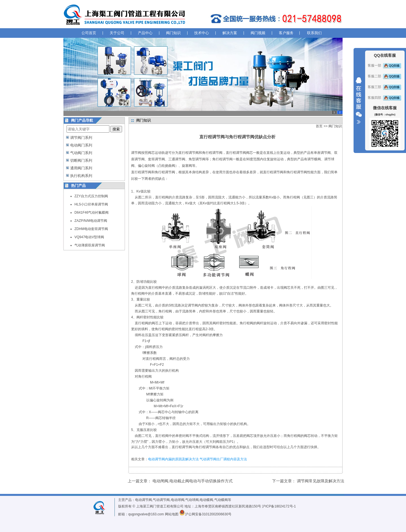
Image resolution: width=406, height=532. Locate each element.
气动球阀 (192, 500)
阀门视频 (258, 33)
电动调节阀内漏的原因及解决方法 (173, 459)
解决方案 (230, 33)
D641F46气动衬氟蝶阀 (91, 213)
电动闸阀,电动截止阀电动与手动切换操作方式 (193, 481)
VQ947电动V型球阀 (89, 237)
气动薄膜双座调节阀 (90, 245)
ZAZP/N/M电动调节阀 (91, 221)
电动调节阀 (144, 500)
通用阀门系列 (81, 168)
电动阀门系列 (81, 145)
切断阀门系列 (81, 160)
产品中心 (145, 33)
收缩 (359, 101)
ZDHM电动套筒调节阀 (91, 229)
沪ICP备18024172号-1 (279, 506)
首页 (319, 126)
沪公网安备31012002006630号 (205, 514)
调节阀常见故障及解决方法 (321, 481)
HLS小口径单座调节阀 (91, 204)
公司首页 (89, 33)
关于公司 (117, 33)
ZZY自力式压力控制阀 (91, 196)
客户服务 (286, 33)
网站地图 (172, 514)
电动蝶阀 (206, 500)
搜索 (116, 129)
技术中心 (202, 33)
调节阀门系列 (81, 138)
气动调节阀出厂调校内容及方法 (223, 459)
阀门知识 (173, 33)
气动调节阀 (161, 500)
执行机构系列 (81, 176)
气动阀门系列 (81, 153)
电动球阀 (178, 500)
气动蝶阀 (221, 500)
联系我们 (314, 33)
